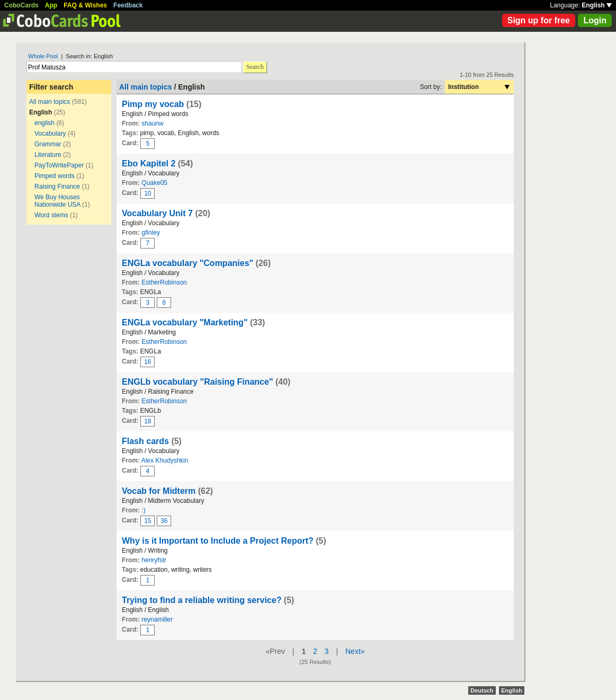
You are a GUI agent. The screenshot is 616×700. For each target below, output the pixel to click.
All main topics (50, 102)
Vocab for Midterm (159, 491)
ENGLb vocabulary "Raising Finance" (197, 382)
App (51, 5)
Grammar (48, 144)
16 (148, 362)
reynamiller (157, 619)
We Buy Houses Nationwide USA (57, 201)
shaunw (152, 123)
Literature (48, 155)
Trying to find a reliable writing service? (203, 600)
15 (148, 521)
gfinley (151, 233)
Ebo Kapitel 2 (149, 163)
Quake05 (154, 183)
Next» (355, 651)
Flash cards (145, 441)
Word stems (51, 215)
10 (148, 193)
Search (255, 67)
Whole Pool (43, 56)
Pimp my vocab (153, 104)
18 (148, 421)
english (44, 123)
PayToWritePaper (59, 165)
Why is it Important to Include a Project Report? (218, 541)
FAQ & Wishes (85, 5)
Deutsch (482, 690)
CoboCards (21, 5)
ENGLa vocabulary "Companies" (188, 263)
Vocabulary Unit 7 (158, 213)
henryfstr (154, 560)
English (597, 5)
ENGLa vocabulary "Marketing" (185, 322)
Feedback (128, 5)
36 (164, 521)
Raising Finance (57, 187)
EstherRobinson (164, 282)
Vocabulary (50, 134)
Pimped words (55, 176)
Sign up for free (539, 20)
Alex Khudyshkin (165, 460)
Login (595, 20)
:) (143, 510)
